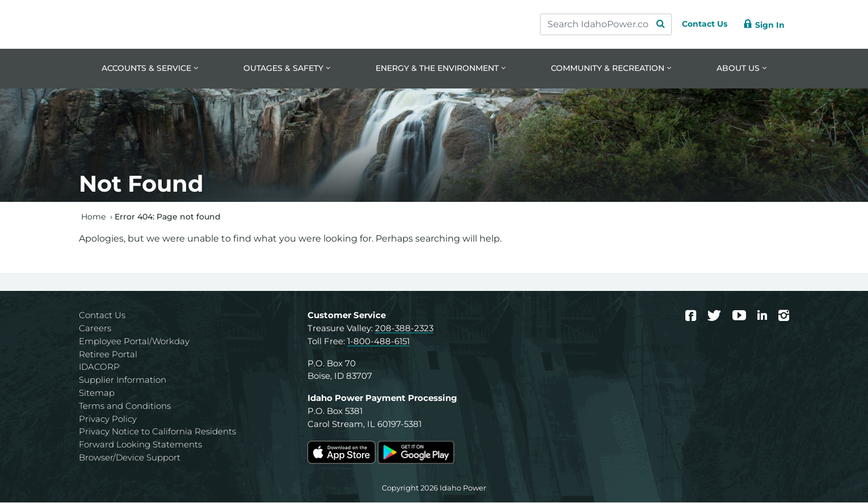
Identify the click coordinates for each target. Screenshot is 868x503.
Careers (95, 329)
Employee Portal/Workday (134, 342)
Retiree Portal (108, 355)
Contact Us (102, 316)
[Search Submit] (650, 24)
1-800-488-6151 (378, 342)
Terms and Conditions (125, 406)
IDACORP (99, 368)
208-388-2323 (404, 329)
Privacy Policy (108, 419)
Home (93, 217)
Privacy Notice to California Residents (157, 432)
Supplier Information (123, 381)
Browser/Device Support (130, 458)
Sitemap (97, 394)
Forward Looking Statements (140, 445)
